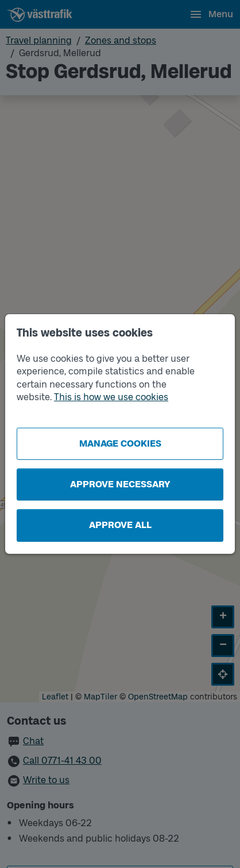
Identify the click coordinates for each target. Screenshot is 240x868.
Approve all (120, 525)
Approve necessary (120, 484)
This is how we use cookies (111, 397)
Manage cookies (120, 443)
